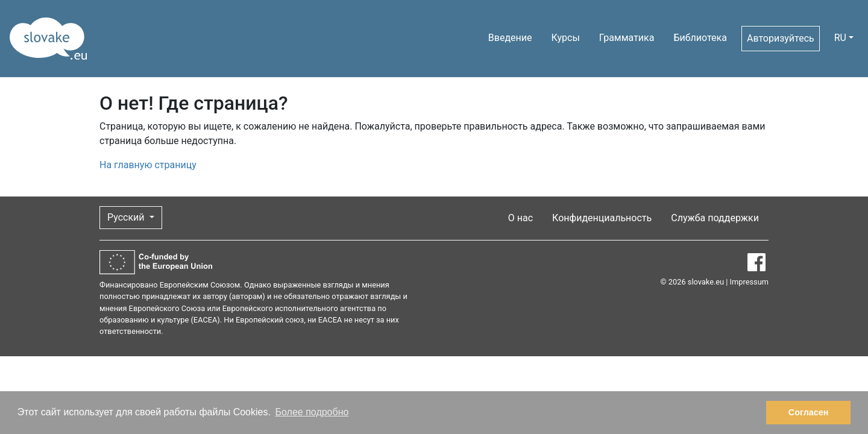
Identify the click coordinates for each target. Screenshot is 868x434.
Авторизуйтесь (781, 38)
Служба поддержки (715, 218)
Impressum (749, 282)
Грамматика (627, 38)
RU (840, 38)
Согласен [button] (809, 412)
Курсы (566, 38)
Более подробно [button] (312, 412)
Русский (127, 217)
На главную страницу (148, 165)
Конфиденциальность (602, 218)
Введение (510, 38)
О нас (520, 218)
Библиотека (700, 38)
